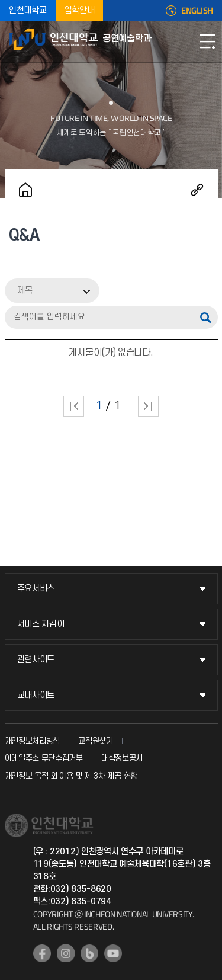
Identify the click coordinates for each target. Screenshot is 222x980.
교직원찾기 (96, 741)
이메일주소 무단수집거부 (44, 758)
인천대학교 (28, 10)
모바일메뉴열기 (207, 41)
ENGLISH (197, 11)
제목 (25, 291)
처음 (74, 406)
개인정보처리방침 (33, 741)
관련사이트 (36, 660)
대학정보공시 (122, 758)
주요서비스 (36, 589)
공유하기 (197, 190)
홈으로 (25, 190)
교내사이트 (36, 695)
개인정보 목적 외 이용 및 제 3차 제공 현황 (71, 776)
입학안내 (80, 10)
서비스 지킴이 (41, 624)
